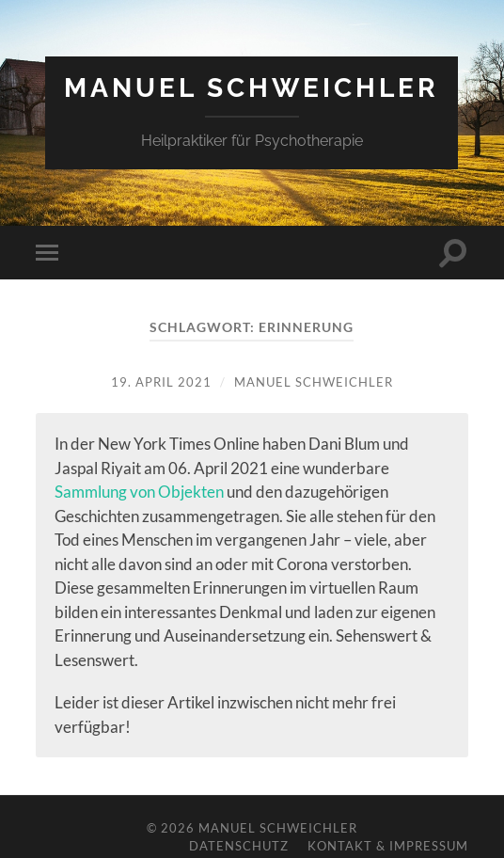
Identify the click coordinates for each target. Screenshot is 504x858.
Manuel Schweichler (252, 88)
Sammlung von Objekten (139, 492)
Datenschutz (239, 846)
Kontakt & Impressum (388, 846)
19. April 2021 (161, 382)
